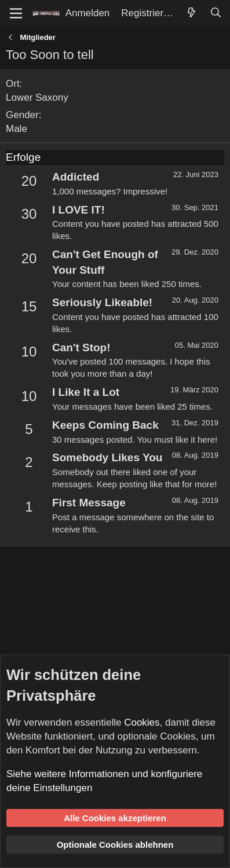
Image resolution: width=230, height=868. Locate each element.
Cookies (142, 722)
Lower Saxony (37, 98)
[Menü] (16, 13)
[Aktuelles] (191, 13)
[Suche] (216, 13)
